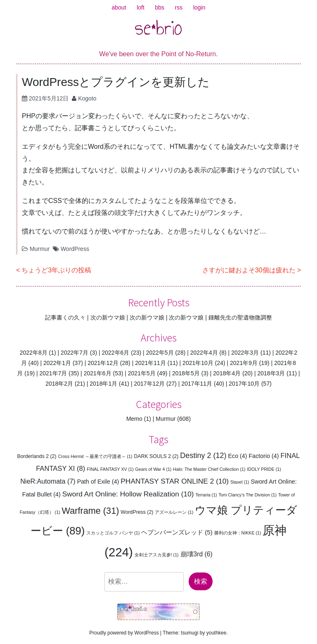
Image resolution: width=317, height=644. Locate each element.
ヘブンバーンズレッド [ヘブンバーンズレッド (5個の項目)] (177, 532)
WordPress (75, 249)
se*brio (158, 28)
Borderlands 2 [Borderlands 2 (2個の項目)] (37, 456)
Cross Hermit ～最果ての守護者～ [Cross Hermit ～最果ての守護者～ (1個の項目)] (95, 456)
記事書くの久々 (65, 317)
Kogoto (87, 98)
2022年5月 (160, 353)
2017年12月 (149, 384)
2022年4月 (204, 353)
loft (141, 7)
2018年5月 (186, 373)
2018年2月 (59, 384)
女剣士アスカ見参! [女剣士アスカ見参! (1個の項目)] (157, 555)
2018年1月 (103, 384)
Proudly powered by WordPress (124, 633)
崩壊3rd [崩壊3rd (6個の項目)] (196, 554)
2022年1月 (57, 363)
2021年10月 (198, 363)
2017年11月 (197, 384)
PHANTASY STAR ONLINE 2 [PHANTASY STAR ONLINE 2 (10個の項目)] (175, 481)
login (199, 7)
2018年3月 (271, 373)
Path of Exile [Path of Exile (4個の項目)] (98, 482)
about (119, 7)
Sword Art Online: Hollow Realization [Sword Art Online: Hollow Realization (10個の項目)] (128, 494)
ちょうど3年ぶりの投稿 (56, 270)
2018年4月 (227, 373)
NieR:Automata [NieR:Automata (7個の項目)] (48, 481)
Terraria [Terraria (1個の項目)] (206, 495)
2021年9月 (244, 363)
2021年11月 (150, 363)
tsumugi (189, 633)
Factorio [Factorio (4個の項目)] (264, 456)
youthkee (216, 633)
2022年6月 (115, 353)
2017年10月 (244, 384)
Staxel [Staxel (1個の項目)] (240, 482)
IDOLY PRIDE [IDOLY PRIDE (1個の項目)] (264, 469)
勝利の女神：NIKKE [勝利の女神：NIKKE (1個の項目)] (238, 533)
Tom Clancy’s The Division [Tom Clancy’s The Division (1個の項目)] (248, 495)
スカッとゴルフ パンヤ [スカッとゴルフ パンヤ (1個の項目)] (113, 533)
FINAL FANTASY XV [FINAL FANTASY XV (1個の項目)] (110, 469)
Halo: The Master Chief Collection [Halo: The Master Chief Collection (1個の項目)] (209, 469)
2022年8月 (34, 353)
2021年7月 (53, 373)
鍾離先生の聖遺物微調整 (240, 317)
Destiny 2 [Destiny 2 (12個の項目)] (203, 456)
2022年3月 (245, 353)
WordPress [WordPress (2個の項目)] (137, 512)
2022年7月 (75, 353)
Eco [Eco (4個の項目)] (237, 456)
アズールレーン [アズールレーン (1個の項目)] (174, 512)
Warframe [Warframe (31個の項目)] (91, 511)
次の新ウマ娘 (108, 317)
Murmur (40, 249)
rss (179, 7)
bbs (160, 7)
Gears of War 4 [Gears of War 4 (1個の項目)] (154, 469)
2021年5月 (142, 373)
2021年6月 (98, 373)
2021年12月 (103, 363)
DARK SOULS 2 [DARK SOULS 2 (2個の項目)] (156, 456)
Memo (134, 419)
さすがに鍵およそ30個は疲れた (249, 270)
